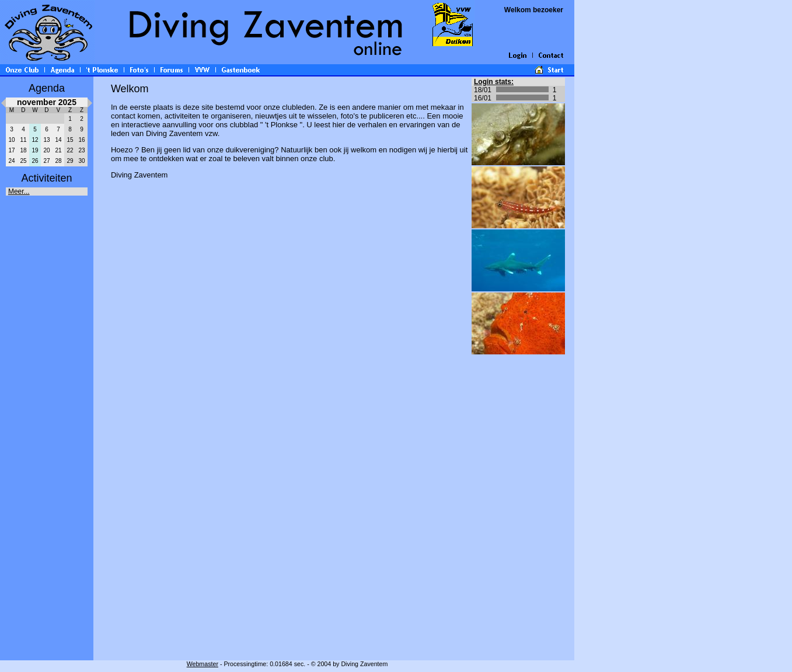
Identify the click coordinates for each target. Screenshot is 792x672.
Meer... (19, 191)
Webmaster (203, 664)
